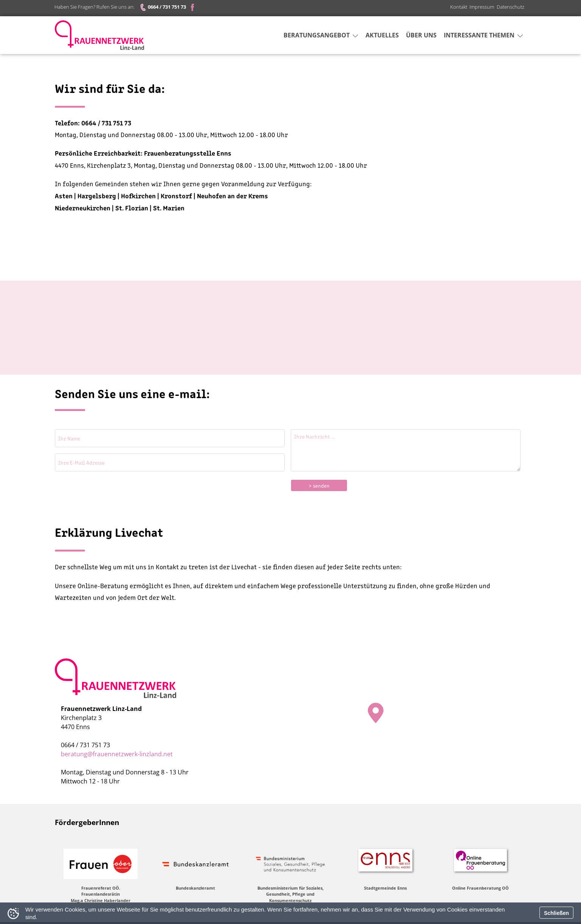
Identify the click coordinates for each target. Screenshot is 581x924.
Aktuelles (382, 36)
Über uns (421, 36)
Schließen (556, 913)
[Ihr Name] (170, 438)
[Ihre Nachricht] (406, 450)
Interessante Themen (483, 36)
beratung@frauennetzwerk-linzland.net (117, 754)
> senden (319, 485)
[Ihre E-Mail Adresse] (170, 462)
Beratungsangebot (321, 36)
